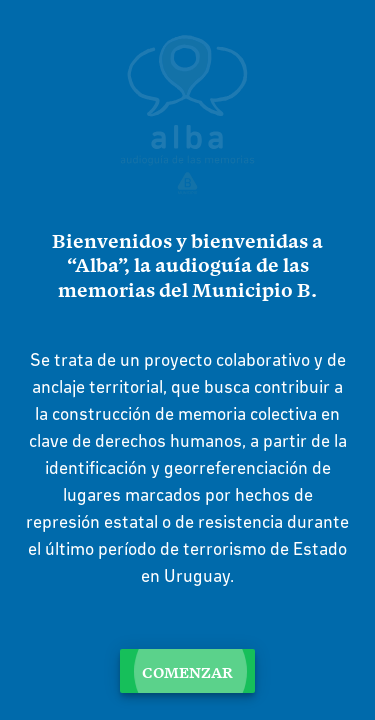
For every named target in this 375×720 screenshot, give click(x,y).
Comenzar (187, 671)
